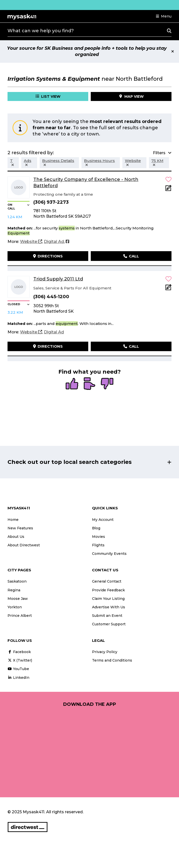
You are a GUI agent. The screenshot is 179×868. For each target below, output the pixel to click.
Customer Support (109, 624)
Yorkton (15, 607)
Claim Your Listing (108, 599)
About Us (16, 537)
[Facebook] (67, 242)
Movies (99, 537)
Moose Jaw (18, 599)
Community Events (109, 554)
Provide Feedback (108, 590)
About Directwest (24, 545)
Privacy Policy (105, 652)
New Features (20, 528)
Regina (14, 590)
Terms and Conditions (112, 660)
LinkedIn (18, 678)
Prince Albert (20, 616)
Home (13, 520)
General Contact (107, 581)
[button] (164, 16)
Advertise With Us (109, 607)
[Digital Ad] (54, 242)
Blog (96, 528)
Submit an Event (107, 616)
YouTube (18, 669)
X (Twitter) (20, 660)
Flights (98, 545)
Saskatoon (17, 581)
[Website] (31, 242)
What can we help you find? (41, 31)
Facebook (19, 652)
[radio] (72, 384)
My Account (103, 520)
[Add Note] (168, 190)
